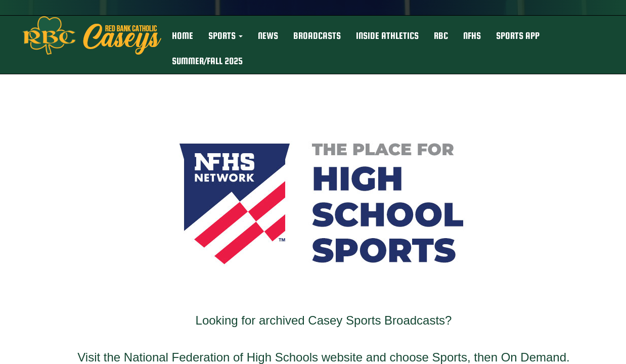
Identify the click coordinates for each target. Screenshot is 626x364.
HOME (183, 36)
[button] (226, 36)
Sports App (518, 36)
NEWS (268, 36)
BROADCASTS (317, 36)
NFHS (472, 36)
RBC (441, 36)
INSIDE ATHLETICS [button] (387, 36)
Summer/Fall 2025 (207, 61)
